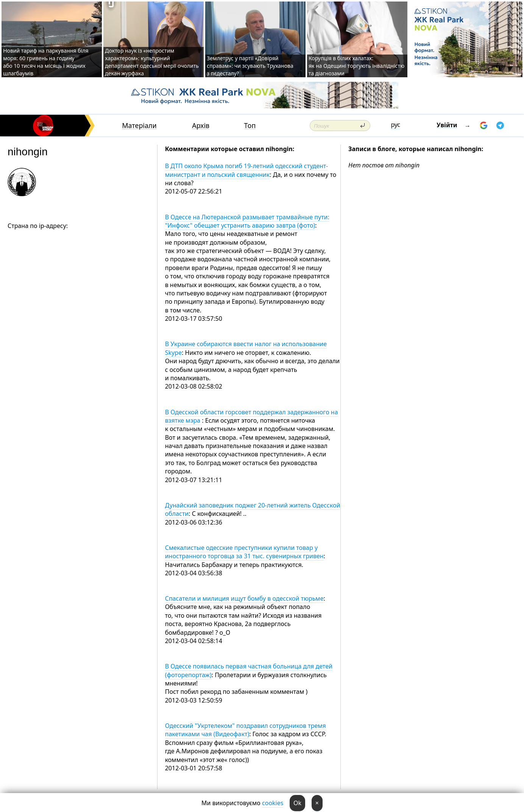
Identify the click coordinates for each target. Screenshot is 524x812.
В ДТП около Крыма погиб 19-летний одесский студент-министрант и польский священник (246, 170)
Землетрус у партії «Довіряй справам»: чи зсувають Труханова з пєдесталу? (250, 66)
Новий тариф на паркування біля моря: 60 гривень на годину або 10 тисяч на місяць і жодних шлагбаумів (46, 62)
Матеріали (139, 126)
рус (395, 125)
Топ (250, 126)
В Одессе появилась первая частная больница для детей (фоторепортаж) (249, 670)
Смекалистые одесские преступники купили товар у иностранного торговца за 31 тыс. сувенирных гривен (244, 552)
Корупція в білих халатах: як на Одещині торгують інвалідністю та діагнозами (356, 66)
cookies (273, 803)
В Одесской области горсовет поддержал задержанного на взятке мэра (252, 416)
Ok (297, 803)
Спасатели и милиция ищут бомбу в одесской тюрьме (244, 598)
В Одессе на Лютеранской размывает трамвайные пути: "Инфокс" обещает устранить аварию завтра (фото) (247, 221)
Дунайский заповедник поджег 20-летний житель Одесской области (253, 509)
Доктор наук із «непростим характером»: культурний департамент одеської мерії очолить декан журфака (152, 62)
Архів (201, 126)
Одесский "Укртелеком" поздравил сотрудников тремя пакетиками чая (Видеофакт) (246, 730)
